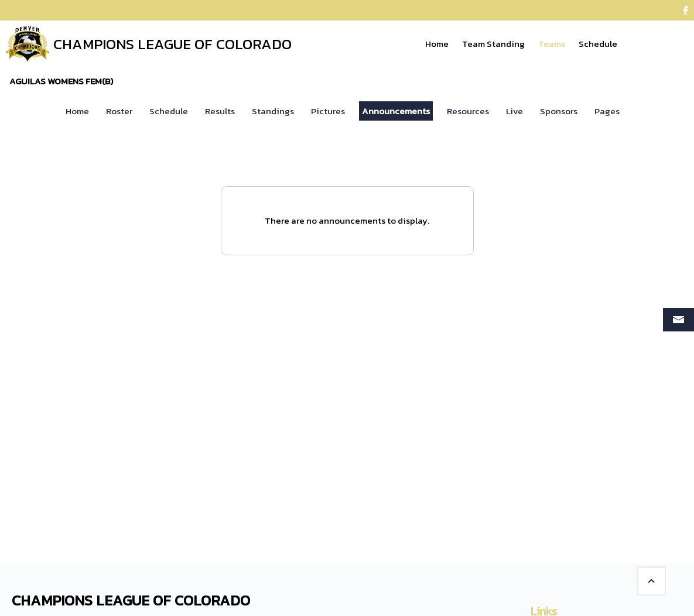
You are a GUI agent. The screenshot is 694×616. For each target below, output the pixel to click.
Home (77, 111)
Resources (468, 111)
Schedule (169, 111)
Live (514, 111)
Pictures (328, 111)
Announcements (396, 111)
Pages (607, 111)
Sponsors (559, 111)
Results (220, 111)
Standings (273, 111)
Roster (119, 111)
